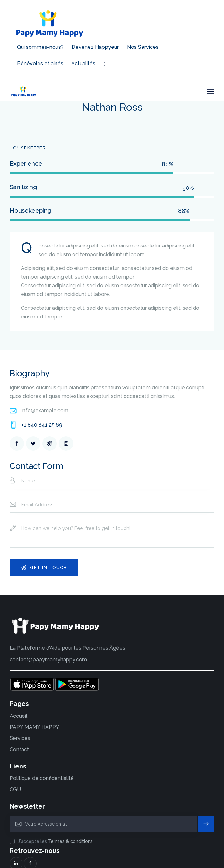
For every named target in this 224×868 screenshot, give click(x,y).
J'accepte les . (56, 825)
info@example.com (45, 394)
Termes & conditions (70, 825)
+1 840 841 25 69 (42, 408)
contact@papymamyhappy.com (48, 643)
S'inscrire (207, 810)
